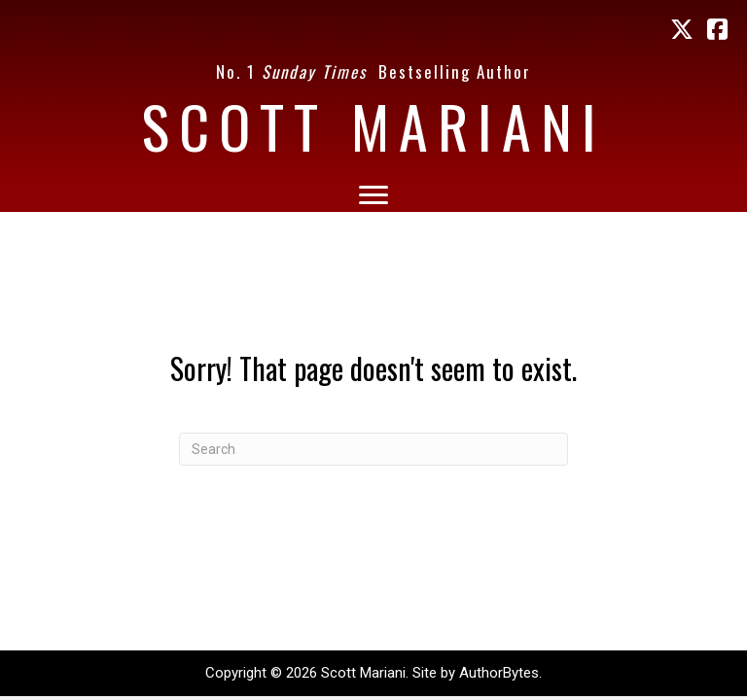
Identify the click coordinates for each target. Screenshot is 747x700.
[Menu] (373, 195)
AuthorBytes (499, 673)
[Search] (373, 449)
